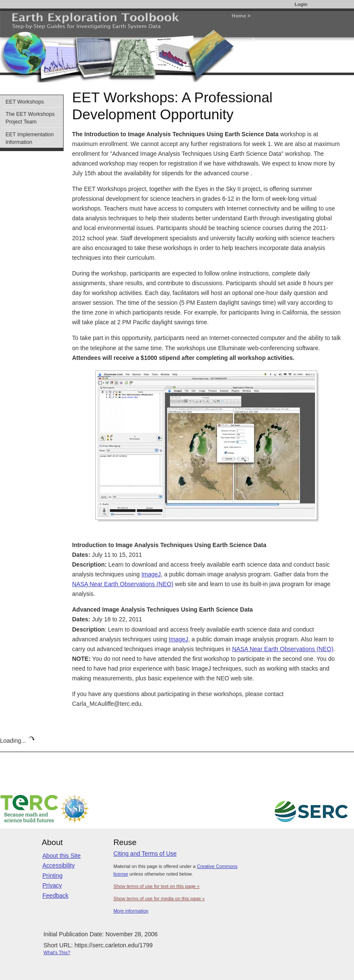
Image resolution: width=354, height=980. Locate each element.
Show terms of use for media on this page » (159, 899)
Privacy (52, 885)
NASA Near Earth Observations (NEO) (123, 584)
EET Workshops (25, 102)
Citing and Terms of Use (145, 854)
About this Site (61, 856)
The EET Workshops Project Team (30, 118)
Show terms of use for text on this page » (156, 886)
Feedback (55, 896)
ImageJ (151, 574)
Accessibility (59, 865)
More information (131, 911)
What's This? (57, 952)
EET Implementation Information (30, 138)
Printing (52, 876)
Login (301, 4)
